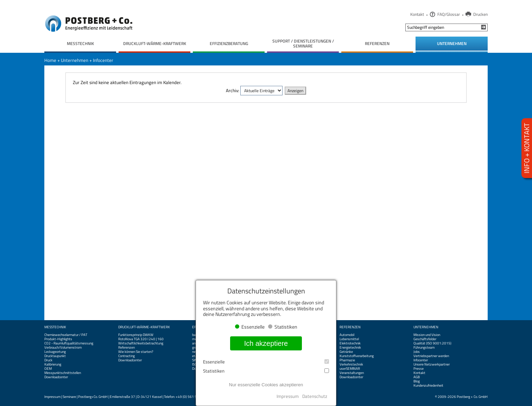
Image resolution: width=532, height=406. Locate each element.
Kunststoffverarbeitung (357, 356)
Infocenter (103, 60)
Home (50, 60)
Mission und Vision (427, 335)
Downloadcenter (56, 377)
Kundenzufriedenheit (428, 386)
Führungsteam (424, 348)
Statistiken (266, 371)
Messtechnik (55, 327)
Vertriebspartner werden (431, 356)
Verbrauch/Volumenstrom (63, 348)
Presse (419, 369)
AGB (417, 377)
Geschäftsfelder (425, 339)
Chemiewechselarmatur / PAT (66, 335)
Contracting (126, 356)
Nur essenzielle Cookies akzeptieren (266, 385)
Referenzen (126, 348)
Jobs (417, 352)
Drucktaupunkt (55, 356)
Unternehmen (75, 60)
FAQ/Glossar (449, 14)
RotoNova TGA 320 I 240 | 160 (141, 339)
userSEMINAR (350, 369)
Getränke (346, 352)
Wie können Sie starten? (136, 352)
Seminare (69, 397)
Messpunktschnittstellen (63, 373)
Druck (48, 360)
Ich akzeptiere (266, 343)
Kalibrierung (53, 364)
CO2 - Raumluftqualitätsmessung (69, 343)
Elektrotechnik (350, 343)
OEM (48, 369)
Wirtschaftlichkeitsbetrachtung (141, 343)
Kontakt (417, 14)
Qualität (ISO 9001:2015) (432, 343)
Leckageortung (55, 352)
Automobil (347, 335)
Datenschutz (315, 396)
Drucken (480, 14)
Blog (417, 381)
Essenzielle (266, 362)
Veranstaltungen (352, 373)
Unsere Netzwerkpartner (432, 364)
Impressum (52, 397)
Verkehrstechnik (351, 364)
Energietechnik (350, 348)
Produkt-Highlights (58, 339)
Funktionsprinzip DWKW (136, 335)
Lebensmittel (349, 339)
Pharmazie (347, 360)
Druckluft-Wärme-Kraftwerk (144, 327)
